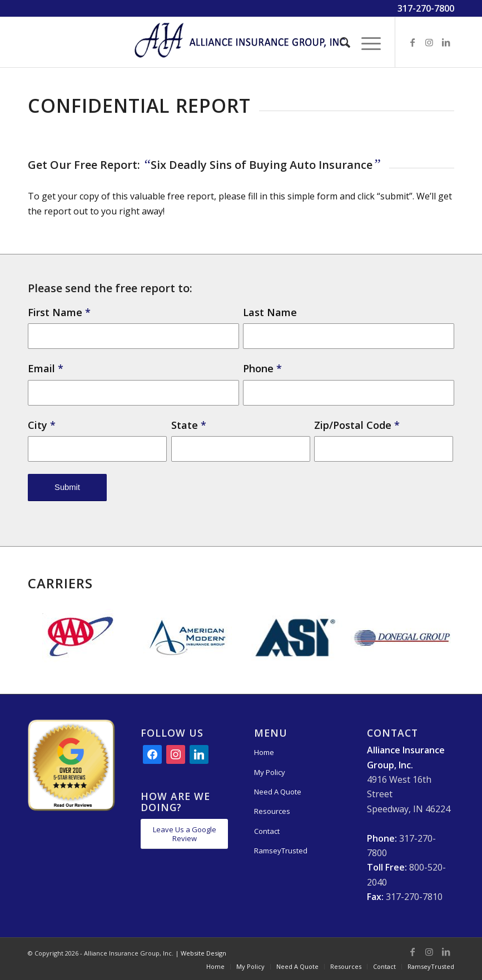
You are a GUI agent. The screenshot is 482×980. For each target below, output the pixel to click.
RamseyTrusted (281, 851)
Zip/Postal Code (357, 425)
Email (46, 368)
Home (264, 752)
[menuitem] (339, 42)
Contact (267, 831)
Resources (272, 811)
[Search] (339, 42)
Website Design (203, 953)
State (189, 425)
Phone (262, 368)
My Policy (270, 772)
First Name (59, 312)
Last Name (270, 312)
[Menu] (366, 42)
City (42, 425)
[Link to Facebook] (413, 42)
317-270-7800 (426, 8)
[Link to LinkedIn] (446, 42)
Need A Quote (278, 792)
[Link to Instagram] (429, 42)
